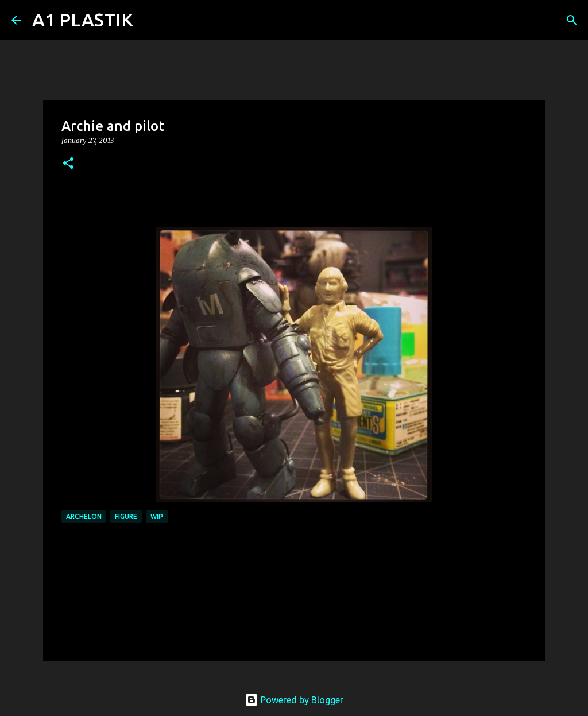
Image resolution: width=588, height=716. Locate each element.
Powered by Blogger (294, 700)
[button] (68, 164)
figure (126, 516)
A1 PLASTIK (83, 20)
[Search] (149, 20)
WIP (157, 516)
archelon (84, 516)
